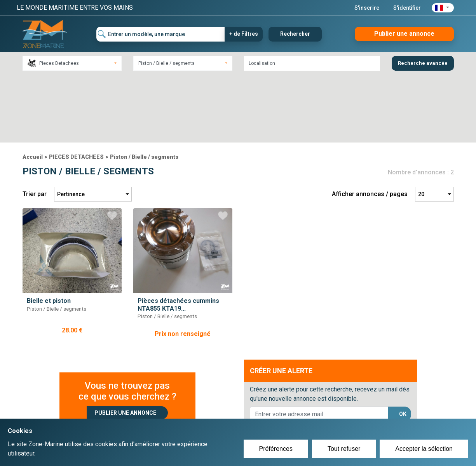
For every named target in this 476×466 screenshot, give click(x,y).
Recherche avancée (423, 63)
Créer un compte (202, 412)
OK (403, 346)
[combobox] (72, 63)
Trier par (35, 126)
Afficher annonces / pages (370, 126)
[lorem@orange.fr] (319, 346)
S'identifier (407, 8)
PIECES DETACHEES (76, 89)
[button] (443, 8)
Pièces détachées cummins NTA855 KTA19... (178, 236)
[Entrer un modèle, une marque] (161, 34)
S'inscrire (367, 8)
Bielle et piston (49, 233)
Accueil (33, 89)
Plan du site (342, 412)
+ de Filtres (244, 34)
